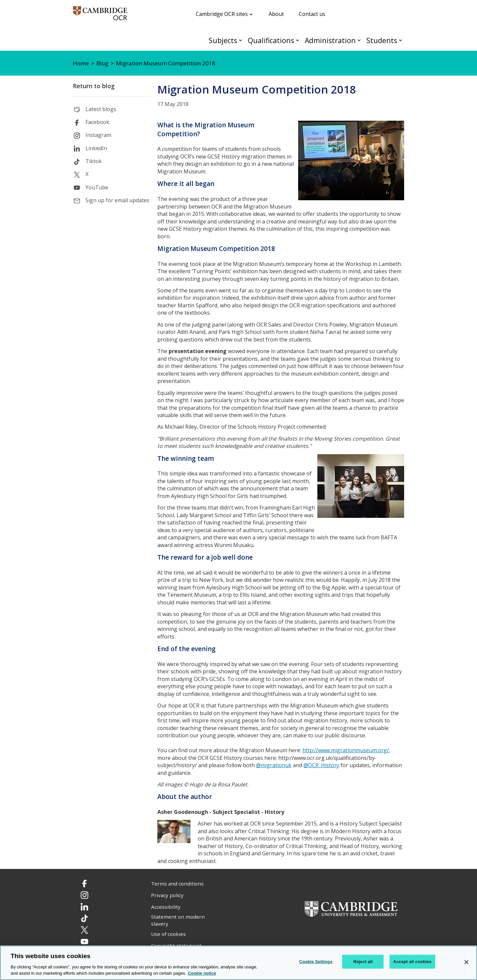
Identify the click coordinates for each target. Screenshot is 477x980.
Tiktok (94, 161)
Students (382, 40)
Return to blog (94, 86)
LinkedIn (96, 148)
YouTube (97, 187)
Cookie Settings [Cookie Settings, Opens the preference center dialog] (316, 962)
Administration (330, 40)
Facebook (97, 122)
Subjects (223, 40)
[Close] (466, 962)
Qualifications (271, 40)
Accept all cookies (412, 962)
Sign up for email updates (117, 200)
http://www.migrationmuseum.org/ (346, 750)
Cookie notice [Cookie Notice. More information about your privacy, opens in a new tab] (202, 973)
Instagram (98, 135)
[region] (238, 963)
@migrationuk (274, 765)
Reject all (363, 962)
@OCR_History (321, 765)
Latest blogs (101, 109)
